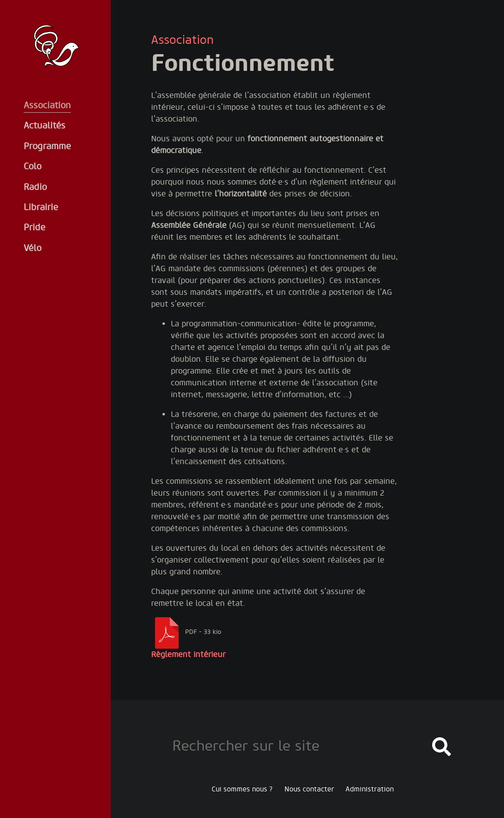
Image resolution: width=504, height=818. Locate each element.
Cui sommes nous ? (242, 789)
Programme (47, 146)
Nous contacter (309, 789)
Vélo (32, 248)
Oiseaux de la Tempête (55, 47)
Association (47, 106)
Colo (32, 167)
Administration (370, 789)
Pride (34, 228)
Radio (35, 187)
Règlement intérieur (188, 655)
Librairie (41, 207)
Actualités (45, 126)
